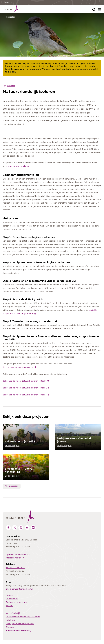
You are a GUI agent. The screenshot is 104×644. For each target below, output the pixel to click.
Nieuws (9, 606)
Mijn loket (11, 620)
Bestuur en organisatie (17, 602)
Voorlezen (9, 86)
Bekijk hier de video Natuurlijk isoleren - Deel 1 (26, 381)
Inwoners (10, 595)
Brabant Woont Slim (18, 166)
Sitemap (10, 627)
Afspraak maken (15, 558)
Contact (8, 3)
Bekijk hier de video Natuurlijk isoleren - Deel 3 (26, 395)
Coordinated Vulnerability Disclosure (23, 617)
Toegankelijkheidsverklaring (19, 631)
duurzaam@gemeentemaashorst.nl (19, 367)
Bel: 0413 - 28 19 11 (15, 568)
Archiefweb (13, 613)
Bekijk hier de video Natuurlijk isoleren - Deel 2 (26, 388)
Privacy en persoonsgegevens (20, 624)
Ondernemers (12, 599)
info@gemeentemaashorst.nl (20, 589)
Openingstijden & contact (18, 555)
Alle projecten (12, 486)
